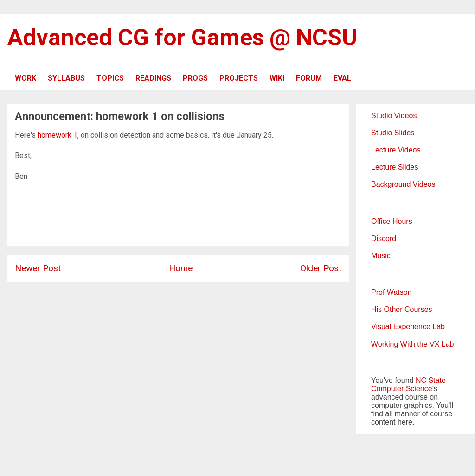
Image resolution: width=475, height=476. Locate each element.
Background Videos (403, 184)
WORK (26, 78)
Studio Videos (394, 116)
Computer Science (402, 389)
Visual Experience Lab (408, 327)
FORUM (309, 78)
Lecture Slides (395, 167)
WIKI (277, 78)
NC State (431, 380)
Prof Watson (391, 292)
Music (381, 256)
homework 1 (58, 135)
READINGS (153, 78)
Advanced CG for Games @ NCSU (182, 38)
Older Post (321, 268)
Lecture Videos (396, 150)
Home (181, 268)
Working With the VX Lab (412, 344)
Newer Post (38, 268)
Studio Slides (393, 133)
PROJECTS (239, 78)
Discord (384, 238)
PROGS (195, 78)
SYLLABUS (66, 78)
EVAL (342, 78)
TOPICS (110, 78)
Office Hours (392, 221)
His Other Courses (402, 309)
